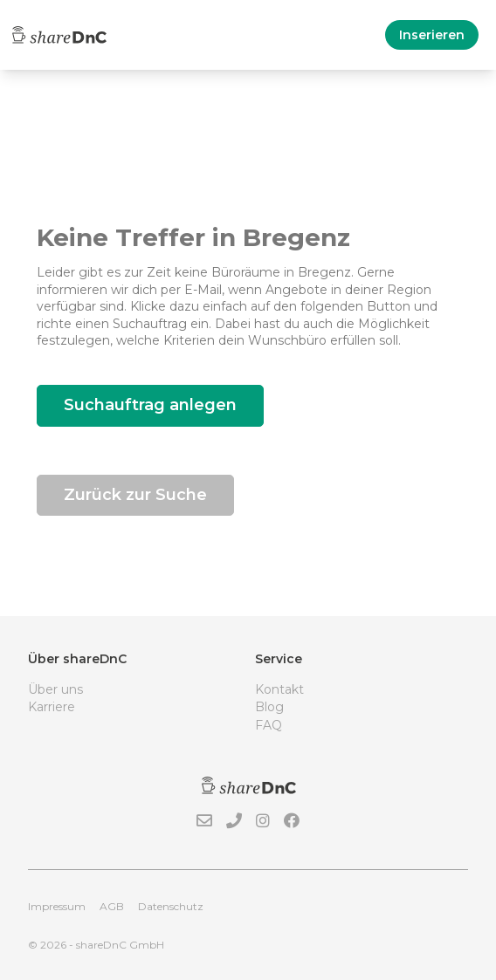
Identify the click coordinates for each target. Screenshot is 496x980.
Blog (269, 707)
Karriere (52, 707)
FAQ (269, 725)
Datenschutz (171, 906)
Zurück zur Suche (135, 495)
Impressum (57, 906)
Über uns (55, 689)
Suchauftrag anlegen (150, 405)
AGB (112, 906)
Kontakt (279, 689)
